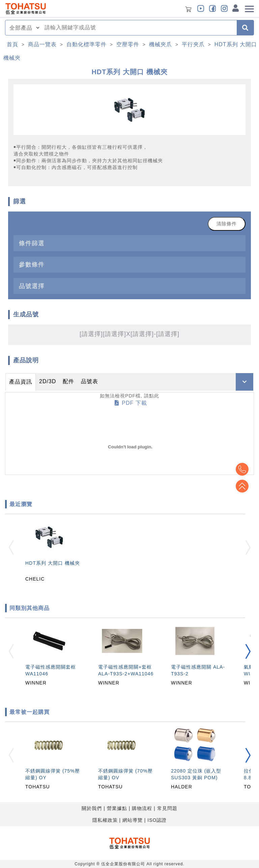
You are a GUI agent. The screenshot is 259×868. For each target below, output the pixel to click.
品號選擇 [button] (32, 286)
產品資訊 (21, 382)
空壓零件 (128, 44)
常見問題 (167, 808)
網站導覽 (133, 820)
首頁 (12, 44)
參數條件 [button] (32, 264)
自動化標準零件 (87, 44)
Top (242, 486)
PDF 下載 (131, 403)
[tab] (129, 243)
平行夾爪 (193, 44)
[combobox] (139, 28)
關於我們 (92, 808)
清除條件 (227, 224)
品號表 (90, 381)
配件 (68, 381)
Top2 (242, 469)
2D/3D (48, 381)
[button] (248, 652)
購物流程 (142, 808)
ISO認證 (157, 820)
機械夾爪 (161, 44)
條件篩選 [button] (32, 243)
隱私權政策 (105, 820)
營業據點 (117, 808)
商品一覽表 (42, 44)
